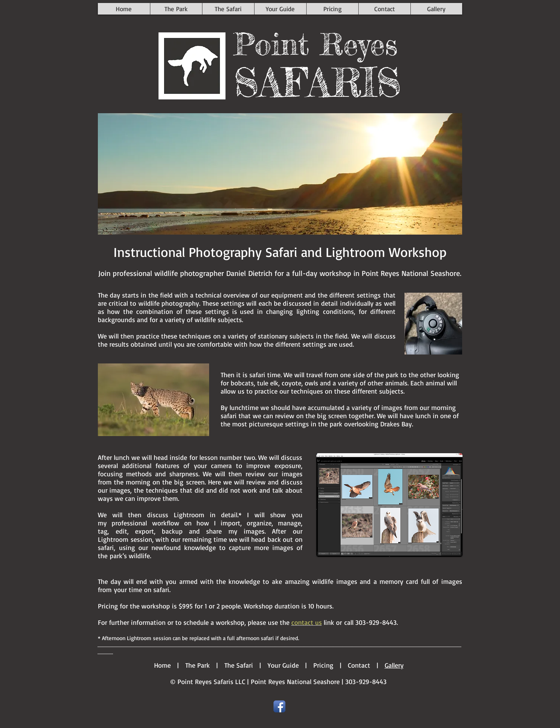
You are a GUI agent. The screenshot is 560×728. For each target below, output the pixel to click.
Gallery (394, 665)
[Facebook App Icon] (279, 706)
